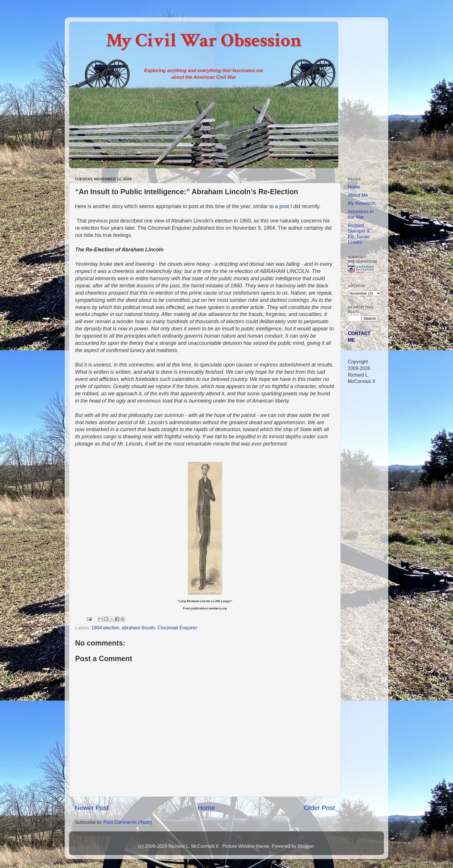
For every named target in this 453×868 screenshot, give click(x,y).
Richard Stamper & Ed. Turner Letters (359, 234)
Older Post (319, 808)
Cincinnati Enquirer (177, 628)
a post (282, 206)
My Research (362, 203)
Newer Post (92, 808)
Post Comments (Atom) (128, 822)
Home (206, 808)
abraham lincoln (138, 628)
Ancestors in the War (361, 214)
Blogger (306, 846)
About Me (358, 195)
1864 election (105, 628)
